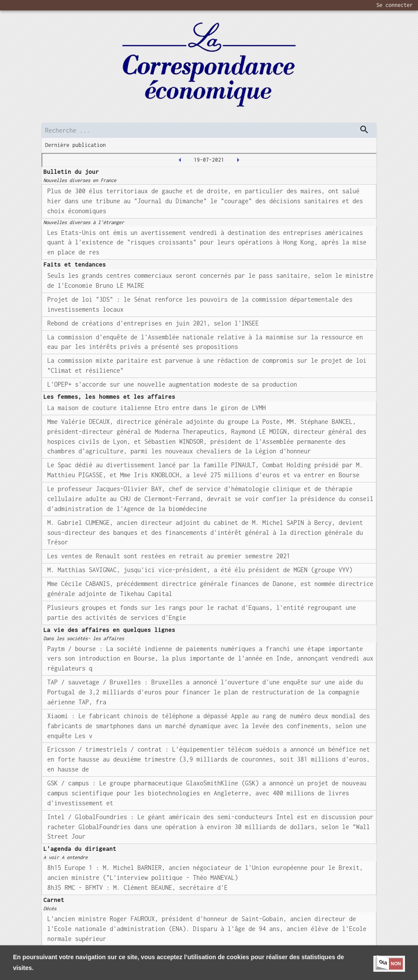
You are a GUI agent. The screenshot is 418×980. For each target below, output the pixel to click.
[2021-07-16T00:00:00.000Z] (180, 160)
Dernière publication (75, 145)
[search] (209, 130)
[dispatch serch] (364, 130)
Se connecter (395, 5)
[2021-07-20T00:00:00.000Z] (238, 160)
